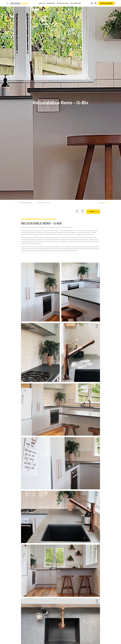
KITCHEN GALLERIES (63, 3)
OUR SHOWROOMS (76, 3)
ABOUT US (42, 3)
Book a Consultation (106, 3)
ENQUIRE (93, 212)
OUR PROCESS (51, 3)
